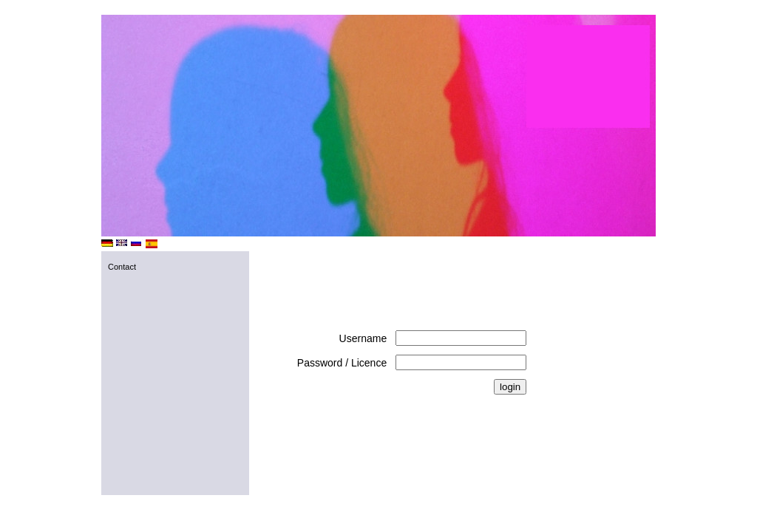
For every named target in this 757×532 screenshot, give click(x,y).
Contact (122, 267)
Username (363, 338)
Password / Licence (342, 363)
